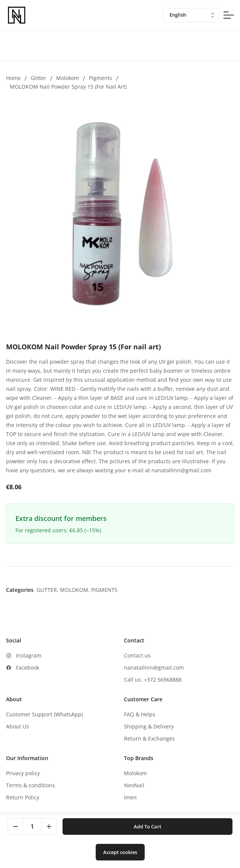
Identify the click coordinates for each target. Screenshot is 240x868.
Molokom (68, 78)
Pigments (101, 78)
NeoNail (134, 785)
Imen (130, 797)
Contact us (137, 655)
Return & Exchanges (149, 738)
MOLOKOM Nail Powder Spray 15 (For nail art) (68, 87)
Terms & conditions (31, 785)
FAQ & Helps (140, 714)
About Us (18, 726)
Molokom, (76, 590)
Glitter (38, 78)
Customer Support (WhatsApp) (44, 714)
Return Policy (23, 797)
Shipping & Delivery (149, 726)
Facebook (28, 668)
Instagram (29, 655)
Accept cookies (120, 852)
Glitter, (48, 590)
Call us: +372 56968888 (153, 680)
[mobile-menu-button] (229, 15)
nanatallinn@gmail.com (154, 668)
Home (13, 78)
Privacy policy (23, 773)
